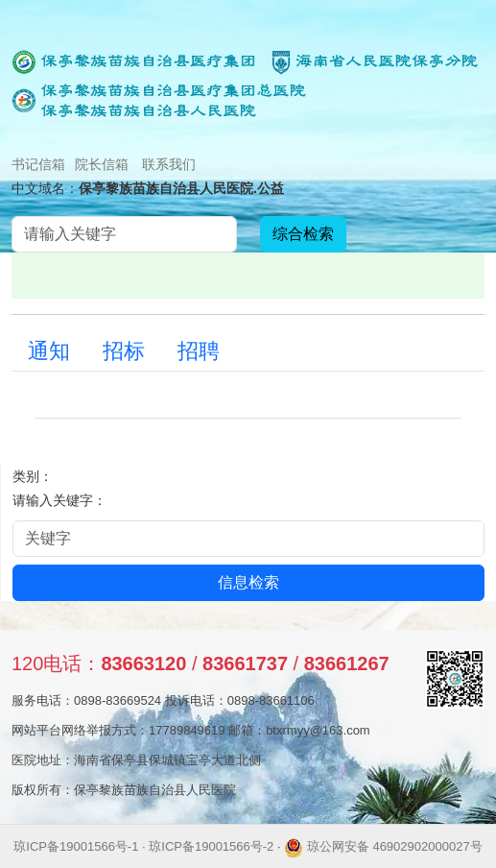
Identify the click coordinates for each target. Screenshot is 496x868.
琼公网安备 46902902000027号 (383, 846)
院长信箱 (102, 164)
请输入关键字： (59, 500)
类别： (33, 476)
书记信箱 (38, 164)
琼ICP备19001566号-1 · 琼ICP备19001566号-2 (143, 846)
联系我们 (169, 164)
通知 (49, 351)
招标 (124, 351)
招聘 (199, 351)
